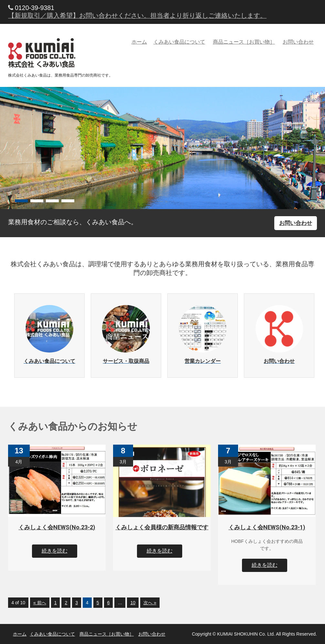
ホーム (139, 42)
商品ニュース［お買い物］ (244, 42)
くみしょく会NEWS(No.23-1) (267, 527)
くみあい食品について (179, 42)
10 (133, 603)
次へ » (150, 603)
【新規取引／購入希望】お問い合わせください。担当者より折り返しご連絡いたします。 (137, 16)
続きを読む (55, 551)
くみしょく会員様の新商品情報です (162, 527)
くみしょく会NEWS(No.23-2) (57, 527)
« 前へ (40, 603)
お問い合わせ (298, 42)
